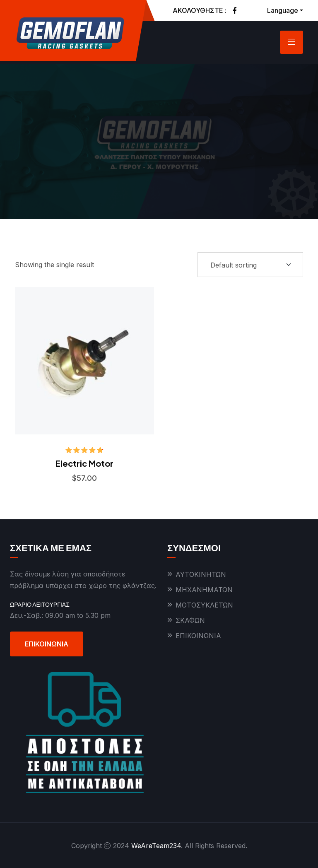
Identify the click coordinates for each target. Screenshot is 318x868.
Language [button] (283, 10)
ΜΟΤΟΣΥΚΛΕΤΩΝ (204, 605)
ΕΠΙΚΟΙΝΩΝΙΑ (47, 644)
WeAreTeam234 (156, 846)
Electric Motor (84, 463)
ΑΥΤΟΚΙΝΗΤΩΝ (201, 574)
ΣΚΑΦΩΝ (190, 620)
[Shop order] (250, 265)
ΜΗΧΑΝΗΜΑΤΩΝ (204, 590)
